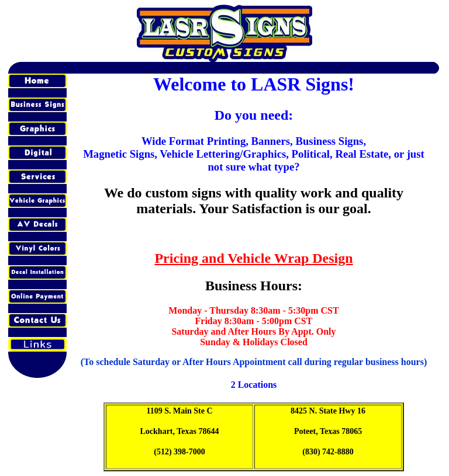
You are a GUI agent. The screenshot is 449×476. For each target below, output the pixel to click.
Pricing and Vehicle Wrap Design (253, 258)
